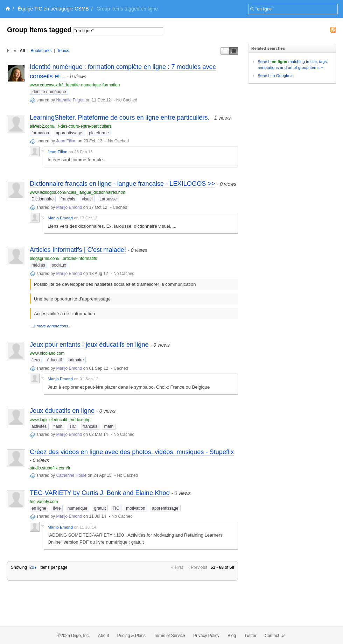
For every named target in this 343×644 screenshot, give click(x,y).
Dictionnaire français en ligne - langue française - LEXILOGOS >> (122, 184)
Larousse (108, 199)
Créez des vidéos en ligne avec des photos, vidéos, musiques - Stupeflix (132, 452)
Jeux (36, 360)
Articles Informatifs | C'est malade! (78, 250)
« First (177, 567)
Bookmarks (41, 51)
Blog (232, 636)
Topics (63, 51)
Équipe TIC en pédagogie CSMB (53, 9)
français (68, 199)
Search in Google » (275, 75)
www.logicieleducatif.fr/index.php (60, 420)
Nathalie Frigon (70, 100)
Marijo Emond (69, 207)
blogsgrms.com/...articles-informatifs (63, 259)
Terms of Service (169, 636)
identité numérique (49, 92)
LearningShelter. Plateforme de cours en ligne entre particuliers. (120, 118)
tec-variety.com (44, 502)
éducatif (55, 360)
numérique (78, 508)
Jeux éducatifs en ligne (62, 411)
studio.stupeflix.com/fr (50, 468)
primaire (76, 360)
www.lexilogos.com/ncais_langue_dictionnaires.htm (78, 192)
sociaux (59, 265)
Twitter (250, 636)
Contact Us (275, 636)
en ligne (39, 508)
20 (33, 567)
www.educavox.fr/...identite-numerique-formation (75, 85)
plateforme (99, 133)
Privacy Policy (206, 636)
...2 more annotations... (51, 326)
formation (40, 133)
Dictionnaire (43, 199)
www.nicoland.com (47, 353)
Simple (225, 51)
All (22, 51)
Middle (234, 51)
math (109, 426)
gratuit (100, 508)
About (103, 636)
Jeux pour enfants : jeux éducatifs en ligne (89, 345)
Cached (120, 207)
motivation (136, 508)
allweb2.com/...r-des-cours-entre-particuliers (71, 126)
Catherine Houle (71, 475)
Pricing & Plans (131, 636)
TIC (72, 426)
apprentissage (69, 133)
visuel (87, 199)
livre (57, 508)
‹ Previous (198, 567)
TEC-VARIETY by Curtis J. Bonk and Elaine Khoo (100, 493)
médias (38, 265)
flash (58, 426)
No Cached (127, 100)
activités (39, 426)
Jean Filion (66, 141)
